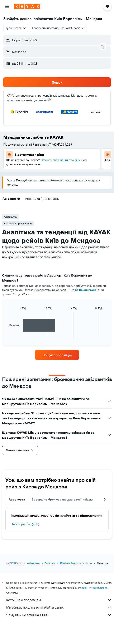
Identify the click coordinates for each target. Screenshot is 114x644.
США (89, 563)
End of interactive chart (7, 335)
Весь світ (50, 563)
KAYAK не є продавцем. (59, 600)
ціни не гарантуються (95, 588)
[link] (57, 355)
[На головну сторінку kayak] (27, 6)
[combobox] (16, 28)
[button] (7, 6)
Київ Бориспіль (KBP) (25, 524)
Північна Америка (71, 563)
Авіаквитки (33, 563)
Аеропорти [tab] (17, 499)
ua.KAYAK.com (14, 563)
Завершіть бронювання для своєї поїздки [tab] (63, 499)
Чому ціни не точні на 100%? (59, 615)
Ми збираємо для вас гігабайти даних (59, 607)
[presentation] (49, 100)
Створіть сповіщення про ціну (60, 160)
